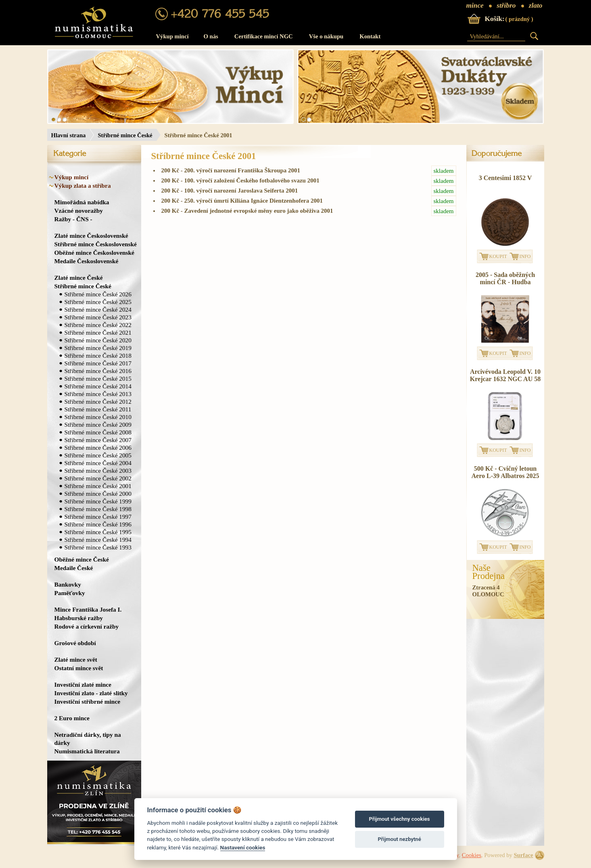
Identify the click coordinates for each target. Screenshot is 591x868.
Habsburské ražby (79, 618)
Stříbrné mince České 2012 (98, 402)
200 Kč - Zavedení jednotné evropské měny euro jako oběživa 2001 (309, 211)
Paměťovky (70, 593)
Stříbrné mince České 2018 (98, 355)
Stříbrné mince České (125, 135)
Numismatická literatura (87, 751)
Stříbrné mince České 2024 (98, 309)
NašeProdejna (489, 572)
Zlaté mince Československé (91, 236)
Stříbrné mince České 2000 (98, 494)
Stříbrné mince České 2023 (98, 317)
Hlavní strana (69, 135)
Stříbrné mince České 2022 (98, 325)
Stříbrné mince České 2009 (98, 425)
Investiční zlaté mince (83, 685)
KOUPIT (498, 256)
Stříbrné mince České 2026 (98, 294)
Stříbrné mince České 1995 (98, 532)
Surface (523, 855)
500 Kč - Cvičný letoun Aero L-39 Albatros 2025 (505, 472)
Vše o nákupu (326, 36)
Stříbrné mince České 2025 (98, 302)
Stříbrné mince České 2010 (98, 417)
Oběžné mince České (82, 559)
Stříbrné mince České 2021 (98, 332)
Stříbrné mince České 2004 (98, 463)
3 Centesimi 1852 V (505, 178)
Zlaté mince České (79, 278)
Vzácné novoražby (79, 211)
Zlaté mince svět (76, 659)
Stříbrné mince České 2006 (98, 448)
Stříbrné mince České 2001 (98, 486)
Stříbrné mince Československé (96, 244)
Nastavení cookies (243, 847)
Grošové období (75, 643)
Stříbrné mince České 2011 (98, 409)
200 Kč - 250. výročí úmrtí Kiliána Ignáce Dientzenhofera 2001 (309, 201)
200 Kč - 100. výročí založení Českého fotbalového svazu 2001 (309, 181)
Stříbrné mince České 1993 (98, 547)
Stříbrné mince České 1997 (98, 517)
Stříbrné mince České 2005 (98, 455)
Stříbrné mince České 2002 (98, 478)
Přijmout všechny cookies (400, 819)
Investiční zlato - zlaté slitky (91, 693)
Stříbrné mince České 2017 (98, 363)
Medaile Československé (87, 261)
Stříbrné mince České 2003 (98, 471)
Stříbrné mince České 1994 (98, 540)
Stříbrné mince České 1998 (98, 509)
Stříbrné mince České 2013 (98, 394)
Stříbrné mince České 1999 (98, 501)
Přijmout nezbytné (399, 839)
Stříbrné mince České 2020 (98, 340)
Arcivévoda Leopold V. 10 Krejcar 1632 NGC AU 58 (505, 375)
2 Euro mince (72, 718)
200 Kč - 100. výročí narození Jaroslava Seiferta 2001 (309, 191)
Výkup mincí (172, 36)
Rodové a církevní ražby (87, 626)
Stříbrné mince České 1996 (98, 524)
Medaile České (74, 568)
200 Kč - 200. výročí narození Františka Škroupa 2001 (309, 171)
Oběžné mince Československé (94, 253)
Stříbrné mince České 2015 (98, 378)
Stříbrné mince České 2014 (98, 386)
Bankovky (68, 584)
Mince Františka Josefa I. (88, 609)
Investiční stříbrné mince (87, 701)
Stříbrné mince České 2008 (98, 432)
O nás (211, 36)
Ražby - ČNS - (73, 219)
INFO (525, 256)
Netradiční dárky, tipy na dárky (88, 739)
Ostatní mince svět (79, 668)
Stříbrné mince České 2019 (98, 348)
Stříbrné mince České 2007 (98, 440)
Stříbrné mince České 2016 (98, 371)
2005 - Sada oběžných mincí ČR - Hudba (505, 278)
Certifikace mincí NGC (264, 36)
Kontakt (370, 36)
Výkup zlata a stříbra (83, 186)
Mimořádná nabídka (82, 202)
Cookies (472, 855)
